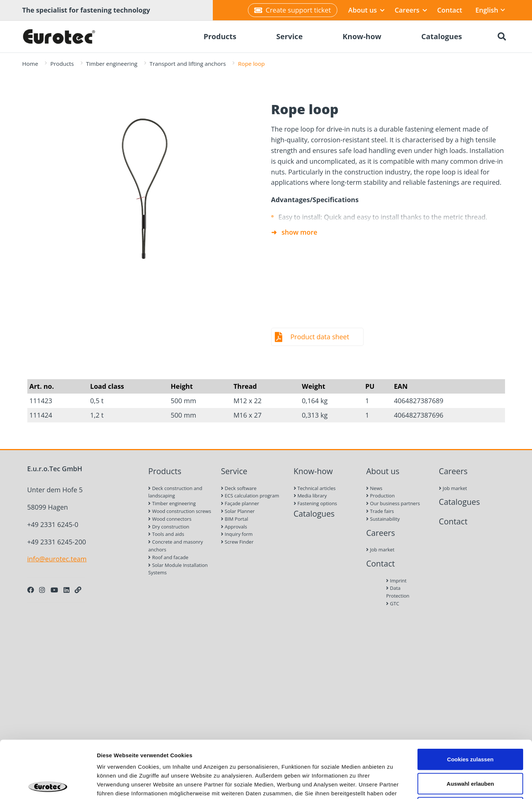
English (490, 10)
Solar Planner (238, 511)
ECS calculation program (250, 496)
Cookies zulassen (470, 702)
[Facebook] (31, 590)
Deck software (239, 488)
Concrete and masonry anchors (175, 546)
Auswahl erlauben (470, 726)
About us (367, 10)
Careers (411, 10)
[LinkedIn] (66, 590)
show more (299, 232)
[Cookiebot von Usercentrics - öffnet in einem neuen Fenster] (48, 785)
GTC (393, 603)
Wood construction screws (180, 511)
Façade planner (240, 503)
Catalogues (314, 514)
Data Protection (398, 592)
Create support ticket (292, 10)
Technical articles (315, 488)
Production (380, 496)
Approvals (234, 527)
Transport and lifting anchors (188, 64)
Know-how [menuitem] (362, 36)
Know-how (313, 471)
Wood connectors (170, 519)
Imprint (396, 581)
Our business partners (393, 503)
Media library (310, 496)
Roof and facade (168, 557)
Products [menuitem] (220, 36)
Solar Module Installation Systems (178, 569)
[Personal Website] (78, 590)
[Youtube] (54, 590)
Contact (449, 10)
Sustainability (383, 519)
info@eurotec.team (57, 559)
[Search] (502, 37)
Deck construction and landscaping (175, 492)
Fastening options (316, 503)
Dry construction (169, 527)
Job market (380, 550)
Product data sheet (320, 337)
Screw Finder (237, 542)
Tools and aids (166, 534)
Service (234, 471)
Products (62, 64)
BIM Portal (235, 519)
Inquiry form (237, 534)
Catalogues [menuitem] (441, 36)
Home (30, 64)
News (374, 488)
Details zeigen (393, 784)
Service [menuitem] (290, 36)
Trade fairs (380, 511)
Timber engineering (112, 64)
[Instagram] (42, 590)
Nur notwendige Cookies (470, 750)
